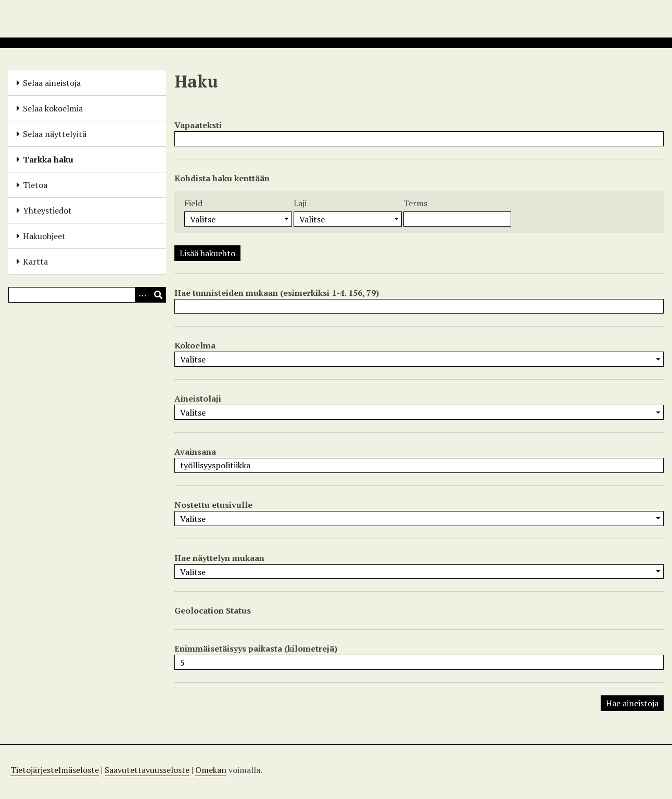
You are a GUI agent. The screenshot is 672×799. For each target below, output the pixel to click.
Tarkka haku (48, 159)
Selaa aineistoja (52, 83)
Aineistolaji (198, 398)
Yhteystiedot (47, 210)
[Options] (143, 295)
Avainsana (195, 452)
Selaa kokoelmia (53, 108)
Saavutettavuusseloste (147, 770)
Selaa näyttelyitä (55, 134)
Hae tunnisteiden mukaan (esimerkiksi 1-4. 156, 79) (277, 293)
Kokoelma (195, 345)
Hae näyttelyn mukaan (219, 558)
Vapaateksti (198, 125)
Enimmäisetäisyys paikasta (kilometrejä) (256, 648)
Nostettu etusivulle (213, 505)
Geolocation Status (213, 610)
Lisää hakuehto (207, 253)
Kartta (35, 261)
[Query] (87, 295)
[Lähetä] (158, 295)
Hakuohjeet (44, 236)
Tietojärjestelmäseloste (55, 770)
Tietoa (35, 185)
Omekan (211, 770)
